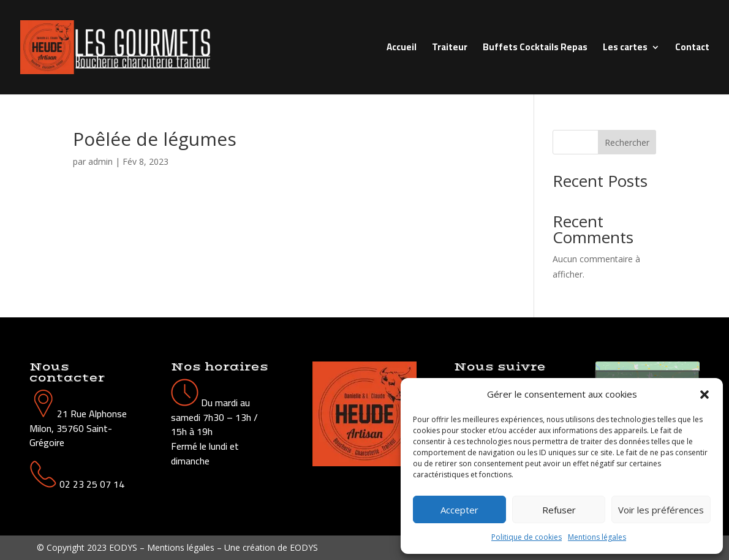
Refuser (559, 510)
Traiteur (450, 49)
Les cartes (625, 49)
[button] (704, 395)
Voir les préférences (661, 510)
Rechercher (627, 142)
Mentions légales (597, 537)
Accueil (402, 49)
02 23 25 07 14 (92, 484)
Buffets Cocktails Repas (535, 49)
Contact (692, 49)
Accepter (459, 510)
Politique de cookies (527, 537)
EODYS (304, 547)
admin (100, 161)
